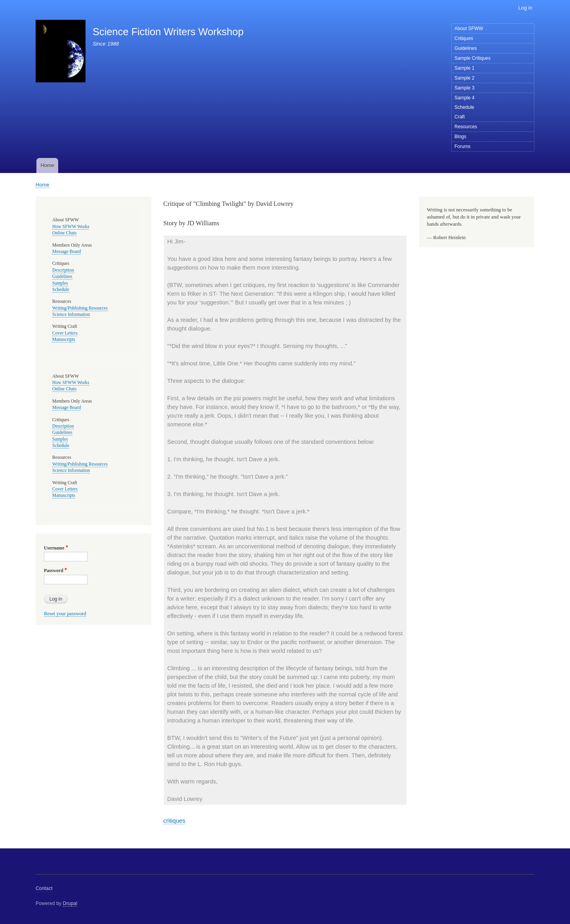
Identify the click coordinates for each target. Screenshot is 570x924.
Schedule (464, 107)
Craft (460, 117)
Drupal (70, 903)
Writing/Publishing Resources (80, 308)
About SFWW (469, 29)
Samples (60, 283)
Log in (525, 8)
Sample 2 (465, 78)
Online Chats (64, 233)
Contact (44, 888)
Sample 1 (465, 68)
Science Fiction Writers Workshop (168, 32)
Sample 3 (465, 88)
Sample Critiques (472, 58)
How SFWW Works (71, 227)
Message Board (66, 252)
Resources (466, 127)
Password (54, 570)
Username (54, 548)
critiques (175, 820)
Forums (463, 146)
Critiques (464, 38)
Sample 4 (465, 98)
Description (63, 270)
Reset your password (65, 614)
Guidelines (466, 48)
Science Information (71, 315)
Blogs (460, 137)
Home (47, 165)
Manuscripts (64, 339)
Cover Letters (65, 333)
